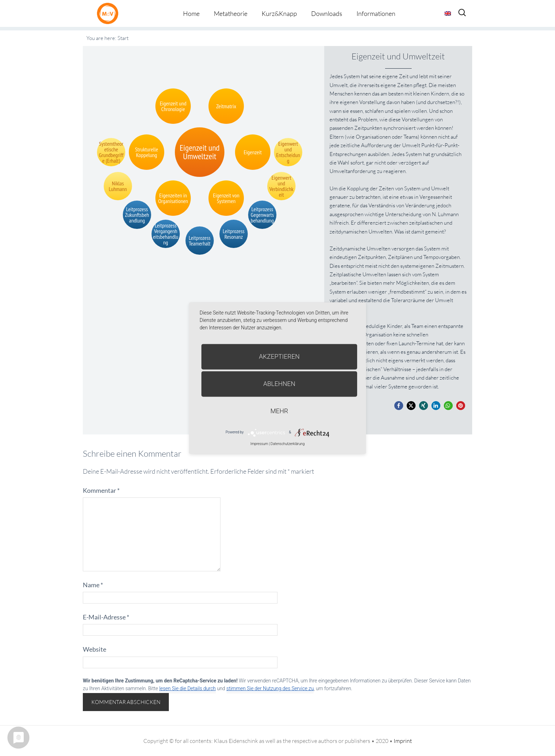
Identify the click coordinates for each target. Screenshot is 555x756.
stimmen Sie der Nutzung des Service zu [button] (270, 688)
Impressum (259, 444)
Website (95, 649)
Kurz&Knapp (279, 13)
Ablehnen (279, 384)
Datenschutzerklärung (288, 444)
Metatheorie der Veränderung (109, 13)
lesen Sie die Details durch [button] (188, 688)
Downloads (327, 13)
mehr (279, 411)
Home (191, 13)
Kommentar (101, 490)
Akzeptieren (279, 356)
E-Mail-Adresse (106, 617)
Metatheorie (231, 13)
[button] (399, 406)
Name (93, 585)
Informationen (376, 13)
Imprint (403, 741)
